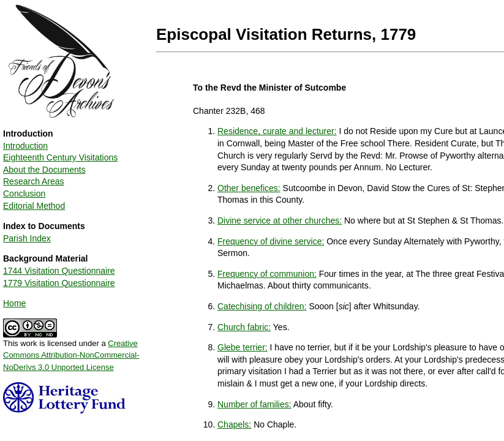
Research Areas (34, 181)
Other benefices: (249, 188)
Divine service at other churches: (280, 221)
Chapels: (234, 424)
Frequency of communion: (267, 274)
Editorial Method (34, 206)
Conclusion (24, 194)
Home (14, 303)
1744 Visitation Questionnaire (59, 271)
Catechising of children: (262, 306)
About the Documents (44, 170)
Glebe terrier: (243, 347)
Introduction (25, 146)
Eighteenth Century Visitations (60, 157)
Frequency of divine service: (271, 241)
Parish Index (27, 238)
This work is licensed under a (71, 351)
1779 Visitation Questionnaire (59, 283)
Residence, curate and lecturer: (277, 131)
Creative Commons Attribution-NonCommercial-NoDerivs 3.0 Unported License (71, 355)
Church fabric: (244, 327)
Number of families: (254, 404)
